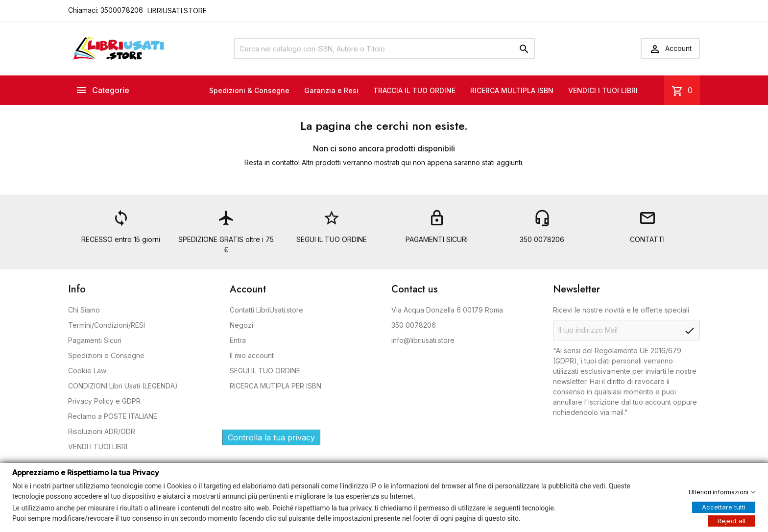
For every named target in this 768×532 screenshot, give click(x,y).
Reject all (732, 520)
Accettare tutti (724, 507)
